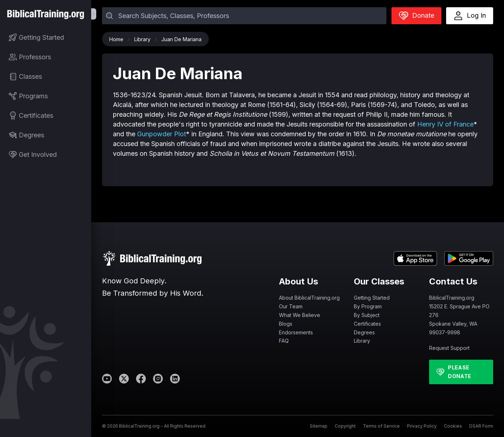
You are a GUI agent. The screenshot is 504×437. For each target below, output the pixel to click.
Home (118, 39)
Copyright (345, 426)
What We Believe (300, 315)
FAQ (284, 341)
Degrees (364, 332)
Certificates (367, 324)
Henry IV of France (445, 124)
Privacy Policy (422, 426)
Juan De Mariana (181, 39)
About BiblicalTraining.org (309, 298)
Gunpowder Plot (162, 134)
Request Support (449, 348)
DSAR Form (481, 426)
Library (144, 39)
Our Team (291, 306)
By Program (368, 306)
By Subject (367, 315)
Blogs (286, 324)
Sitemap (319, 426)
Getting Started (372, 298)
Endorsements (296, 332)
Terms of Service (381, 426)
